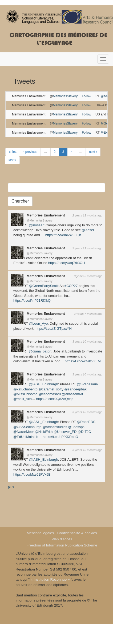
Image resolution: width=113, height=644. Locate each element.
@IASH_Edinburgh (43, 384)
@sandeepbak (75, 389)
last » (12, 160)
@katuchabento (25, 389)
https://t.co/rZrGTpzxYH (54, 329)
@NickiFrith (44, 432)
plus (11, 487)
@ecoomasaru (50, 394)
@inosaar (36, 225)
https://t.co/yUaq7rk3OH (67, 263)
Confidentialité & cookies (77, 533)
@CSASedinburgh (27, 427)
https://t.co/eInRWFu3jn (63, 235)
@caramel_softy (51, 389)
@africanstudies (55, 427)
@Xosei (88, 230)
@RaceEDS (86, 422)
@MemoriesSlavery (40, 220)
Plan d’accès (62, 539)
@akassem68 (72, 394)
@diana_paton (40, 351)
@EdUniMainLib (26, 437)
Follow (86, 96)
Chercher (20, 201)
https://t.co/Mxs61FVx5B (32, 474)
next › (93, 152)
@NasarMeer (24, 432)
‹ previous (30, 152)
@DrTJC (84, 432)
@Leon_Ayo (38, 323)
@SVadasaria (87, 384)
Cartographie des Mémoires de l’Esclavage (58, 39)
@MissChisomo (25, 394)
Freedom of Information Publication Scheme (62, 545)
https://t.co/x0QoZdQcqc (55, 399)
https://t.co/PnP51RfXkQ (32, 300)
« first (13, 152)
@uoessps (76, 427)
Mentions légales (40, 533)
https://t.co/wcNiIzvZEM (83, 361)
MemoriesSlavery (65, 96)
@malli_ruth (23, 399)
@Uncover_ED (65, 432)
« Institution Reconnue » (50, 579)
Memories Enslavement (46, 215)
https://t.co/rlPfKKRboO (60, 437)
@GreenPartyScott (43, 286)
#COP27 (71, 286)
